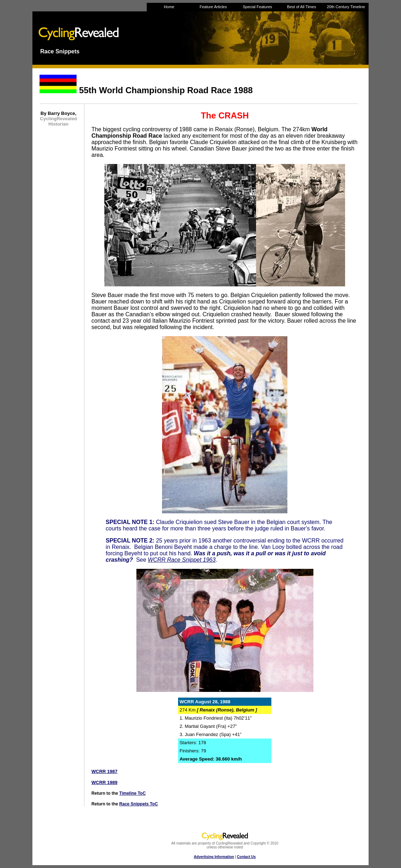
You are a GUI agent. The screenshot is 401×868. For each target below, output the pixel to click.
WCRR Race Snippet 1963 (182, 560)
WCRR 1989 (105, 782)
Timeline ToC (132, 793)
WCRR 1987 (105, 771)
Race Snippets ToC (139, 804)
